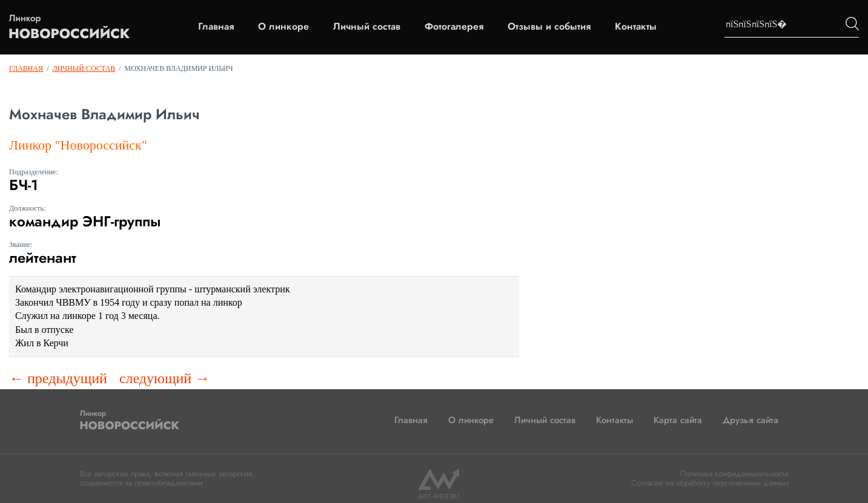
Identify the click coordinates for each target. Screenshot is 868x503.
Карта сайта (678, 420)
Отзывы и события (549, 27)
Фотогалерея (454, 27)
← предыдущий (58, 378)
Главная (216, 27)
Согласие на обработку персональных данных (710, 483)
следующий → (164, 378)
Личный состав (367, 27)
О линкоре (283, 27)
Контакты (636, 27)
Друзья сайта (750, 420)
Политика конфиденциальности (734, 474)
